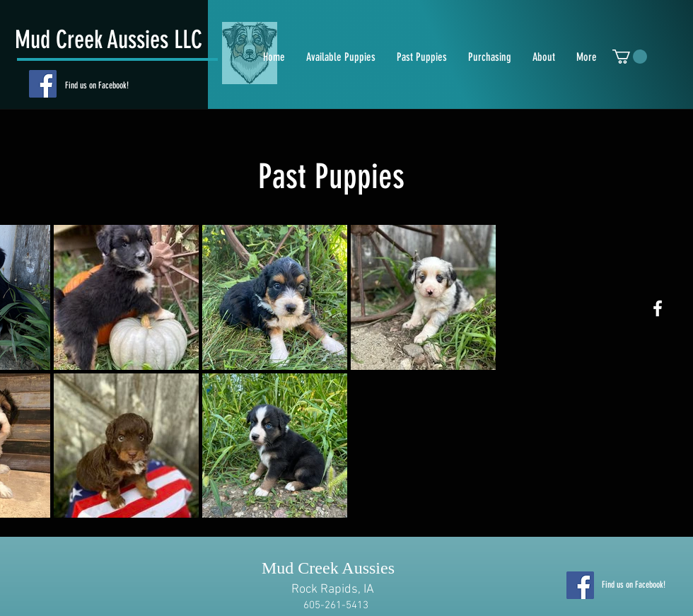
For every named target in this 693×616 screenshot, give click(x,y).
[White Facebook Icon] (658, 308)
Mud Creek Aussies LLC (109, 40)
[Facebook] (43, 84)
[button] (630, 57)
